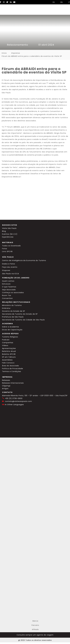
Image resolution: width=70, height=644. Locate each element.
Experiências (8, 237)
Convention (7, 298)
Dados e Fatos (9, 264)
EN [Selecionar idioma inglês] (60, 2)
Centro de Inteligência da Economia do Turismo (24, 260)
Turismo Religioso (10, 337)
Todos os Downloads (11, 246)
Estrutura (6, 284)
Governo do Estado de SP (14, 311)
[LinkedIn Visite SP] (11, 2)
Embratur (6, 308)
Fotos (5, 249)
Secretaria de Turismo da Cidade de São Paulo (23, 320)
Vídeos (5, 345)
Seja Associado (9, 290)
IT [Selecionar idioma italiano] (68, 2)
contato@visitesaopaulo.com (18, 401)
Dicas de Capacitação (12, 330)
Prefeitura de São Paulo (13, 317)
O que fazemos (9, 287)
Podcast (6, 340)
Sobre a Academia (10, 327)
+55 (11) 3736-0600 (14, 398)
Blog (4, 231)
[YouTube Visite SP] (14, 2)
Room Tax (7, 295)
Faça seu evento (10, 267)
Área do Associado (11, 366)
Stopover (6, 270)
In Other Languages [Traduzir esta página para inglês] (14, 404)
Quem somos (8, 281)
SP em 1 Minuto (9, 357)
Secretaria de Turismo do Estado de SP (20, 314)
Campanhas (8, 343)
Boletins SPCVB (9, 354)
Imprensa (16, 53)
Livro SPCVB (7, 251)
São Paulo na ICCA (10, 274)
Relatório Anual (9, 351)
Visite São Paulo (9, 228)
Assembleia (7, 360)
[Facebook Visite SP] (1, 2)
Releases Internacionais (13, 383)
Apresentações (9, 348)
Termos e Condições (12, 371)
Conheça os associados (13, 293)
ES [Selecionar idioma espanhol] (53, 2)
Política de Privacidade (13, 369)
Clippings (6, 386)
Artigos (5, 388)
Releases (6, 380)
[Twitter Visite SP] (7, 2)
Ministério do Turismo (12, 305)
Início (4, 53)
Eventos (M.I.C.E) (10, 234)
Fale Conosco (8, 363)
